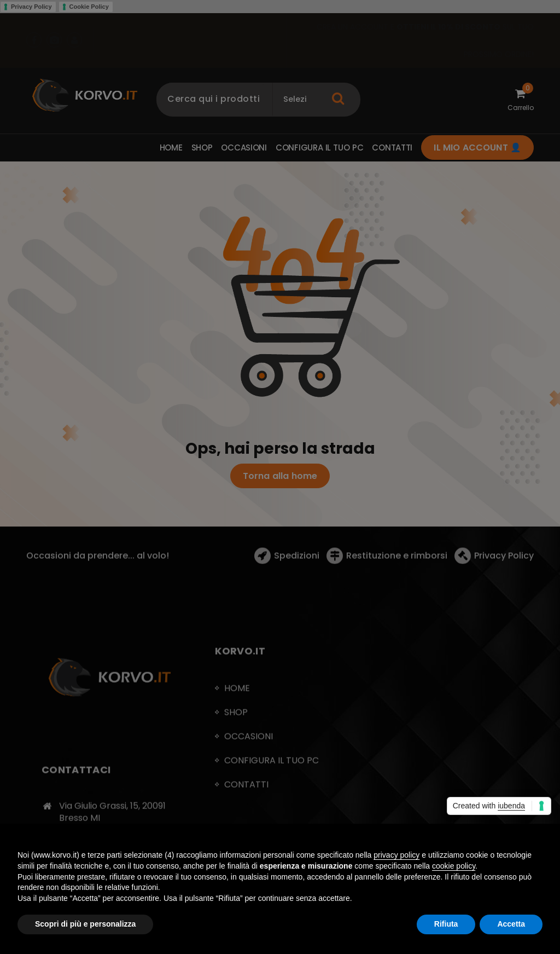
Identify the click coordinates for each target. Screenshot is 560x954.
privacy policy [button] (396, 855)
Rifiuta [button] (446, 924)
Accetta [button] (511, 924)
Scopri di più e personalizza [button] (85, 924)
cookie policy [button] (454, 866)
